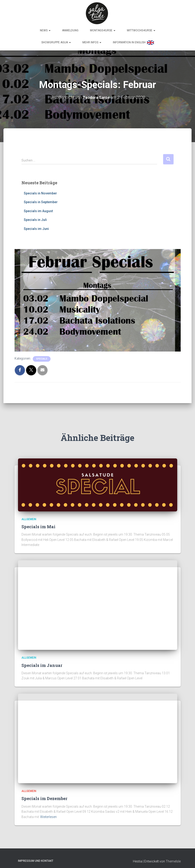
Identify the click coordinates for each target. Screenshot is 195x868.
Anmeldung (70, 29)
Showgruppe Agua (56, 41)
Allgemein (29, 518)
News (45, 29)
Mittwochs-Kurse (141, 29)
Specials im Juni (36, 228)
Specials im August (38, 210)
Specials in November (40, 192)
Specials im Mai (38, 525)
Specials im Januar (42, 664)
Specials (42, 357)
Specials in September (41, 201)
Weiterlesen (48, 816)
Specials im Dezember (44, 797)
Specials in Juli (35, 219)
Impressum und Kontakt (36, 859)
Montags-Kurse (103, 29)
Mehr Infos (92, 41)
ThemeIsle (173, 860)
